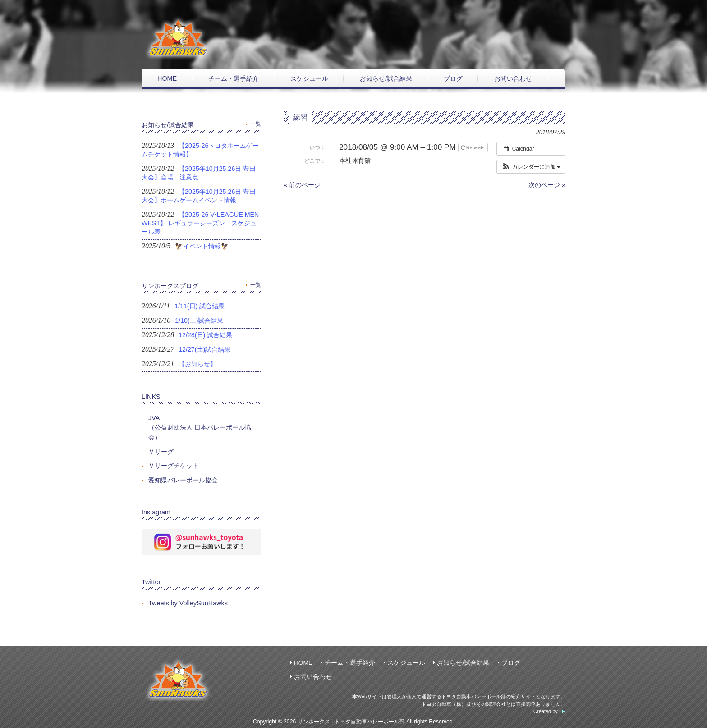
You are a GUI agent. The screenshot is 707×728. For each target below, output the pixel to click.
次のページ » (547, 185)
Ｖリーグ (161, 452)
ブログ (511, 663)
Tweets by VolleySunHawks (188, 603)
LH (562, 711)
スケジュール (406, 663)
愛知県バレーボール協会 (183, 480)
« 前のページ (302, 185)
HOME (303, 663)
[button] (531, 167)
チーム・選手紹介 (350, 663)
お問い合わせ (313, 677)
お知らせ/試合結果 (463, 663)
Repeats (473, 147)
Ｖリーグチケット (174, 466)
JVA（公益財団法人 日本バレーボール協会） (200, 428)
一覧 (256, 124)
